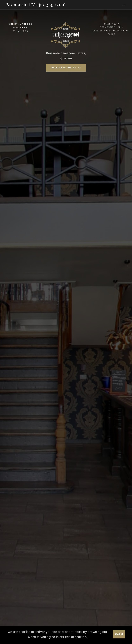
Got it (119, 634)
